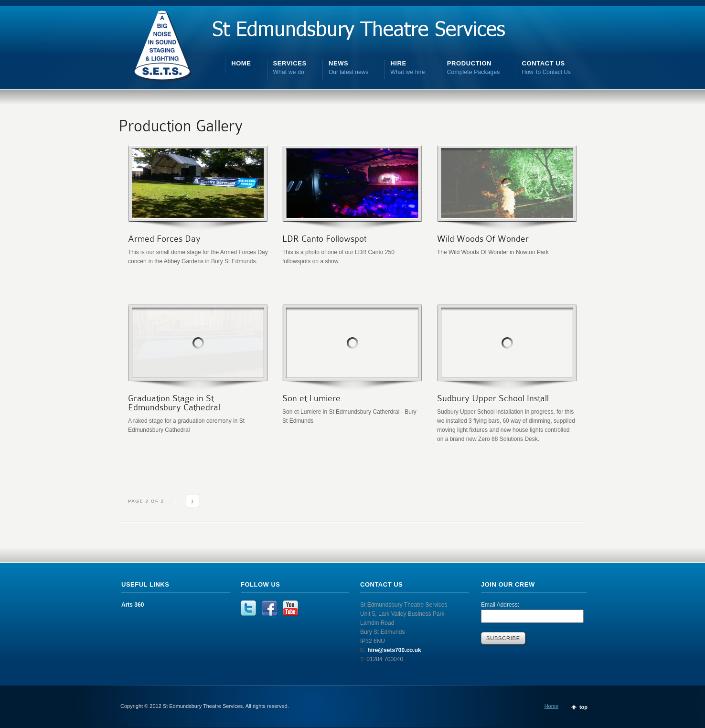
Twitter (248, 608)
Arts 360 (133, 605)
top (583, 707)
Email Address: (500, 605)
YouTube (290, 608)
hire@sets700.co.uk (394, 650)
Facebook (269, 608)
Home (551, 706)
